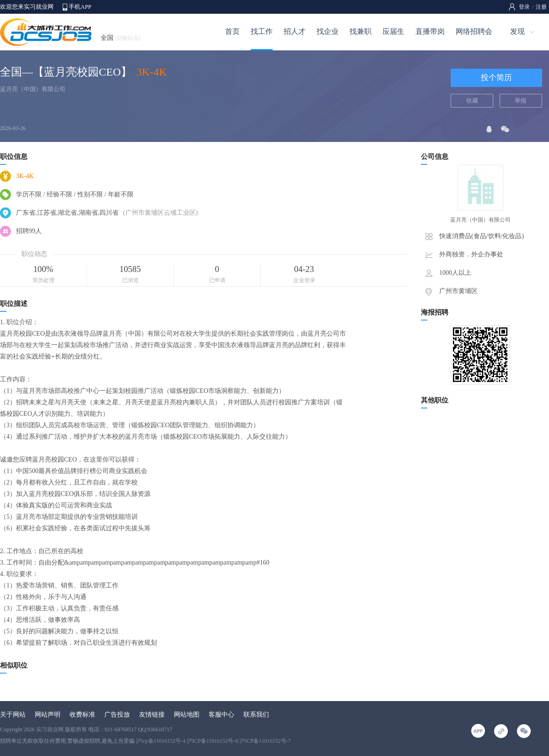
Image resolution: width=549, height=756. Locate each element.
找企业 (328, 31)
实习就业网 (50, 729)
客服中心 (221, 715)
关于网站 (13, 715)
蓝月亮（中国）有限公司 (33, 89)
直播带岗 (430, 31)
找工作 (262, 31)
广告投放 (117, 715)
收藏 (472, 101)
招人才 (295, 31)
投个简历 (496, 78)
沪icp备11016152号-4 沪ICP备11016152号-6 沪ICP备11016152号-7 (213, 741)
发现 (517, 31)
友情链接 (152, 715)
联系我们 (256, 715)
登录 (524, 7)
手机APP (80, 7)
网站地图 (187, 715)
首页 (232, 31)
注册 (541, 7)
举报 (521, 101)
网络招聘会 (474, 31)
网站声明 (48, 715)
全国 (121, 38)
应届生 (393, 31)
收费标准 (82, 715)
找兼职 (361, 31)
